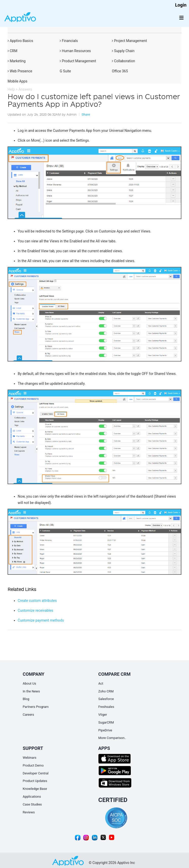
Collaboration (123, 61)
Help (11, 89)
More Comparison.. (112, 738)
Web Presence (20, 71)
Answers (25, 89)
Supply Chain (123, 51)
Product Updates (35, 781)
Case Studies (32, 804)
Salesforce (106, 699)
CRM (12, 51)
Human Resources (75, 51)
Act (101, 683)
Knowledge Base (35, 789)
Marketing (17, 61)
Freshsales (106, 707)
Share (86, 114)
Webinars (30, 758)
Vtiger (103, 715)
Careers (28, 715)
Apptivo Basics (20, 41)
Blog (26, 699)
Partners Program (36, 707)
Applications (32, 797)
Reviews (29, 812)
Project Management (129, 41)
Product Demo (33, 765)
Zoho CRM (106, 691)
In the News (31, 691)
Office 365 (120, 71)
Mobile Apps (17, 81)
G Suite (65, 71)
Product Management (78, 61)
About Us (29, 683)
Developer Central (36, 773)
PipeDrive (105, 730)
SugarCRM (106, 722)
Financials (69, 41)
